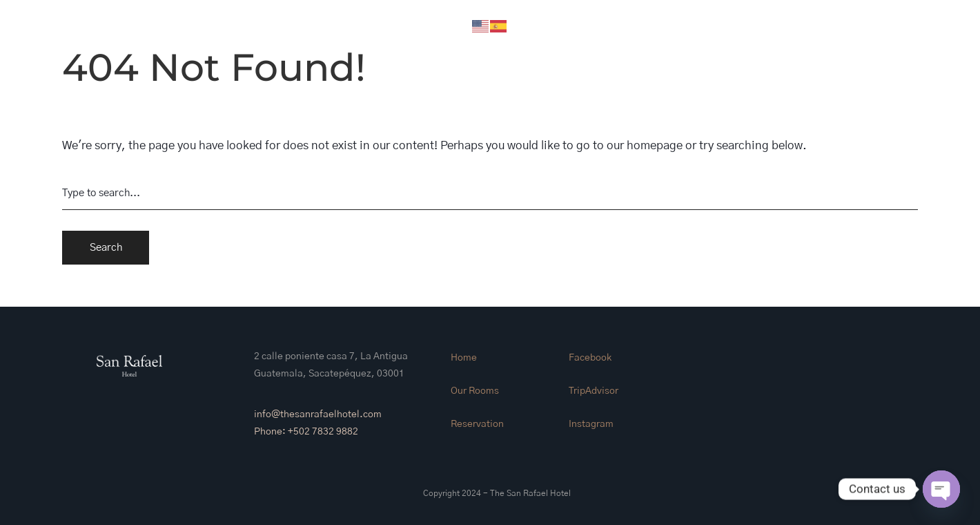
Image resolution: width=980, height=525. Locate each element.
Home (464, 358)
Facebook (590, 358)
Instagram (591, 424)
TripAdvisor (594, 391)
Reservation (477, 424)
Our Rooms (475, 391)
